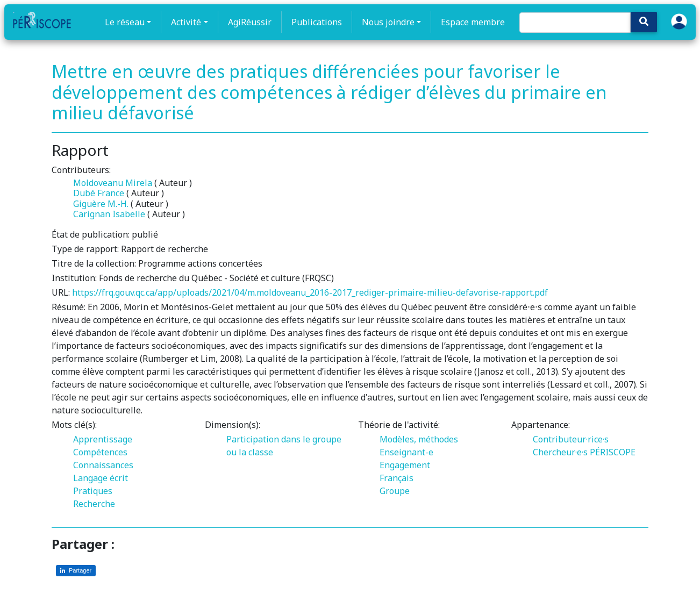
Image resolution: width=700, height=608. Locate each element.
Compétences (100, 452)
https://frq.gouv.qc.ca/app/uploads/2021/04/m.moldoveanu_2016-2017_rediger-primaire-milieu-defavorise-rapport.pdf (310, 292)
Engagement (405, 465)
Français (397, 478)
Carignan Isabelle (109, 214)
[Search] (575, 23)
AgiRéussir (250, 22)
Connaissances (103, 465)
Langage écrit (101, 478)
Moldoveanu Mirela (113, 183)
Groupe (395, 491)
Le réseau (125, 22)
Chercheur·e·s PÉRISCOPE (584, 452)
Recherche (94, 504)
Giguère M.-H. (101, 204)
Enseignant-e (406, 452)
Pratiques (93, 491)
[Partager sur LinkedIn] (76, 571)
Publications (317, 22)
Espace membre (473, 22)
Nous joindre (388, 22)
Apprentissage (103, 439)
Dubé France (99, 193)
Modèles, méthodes (419, 439)
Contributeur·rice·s (571, 439)
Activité (186, 22)
